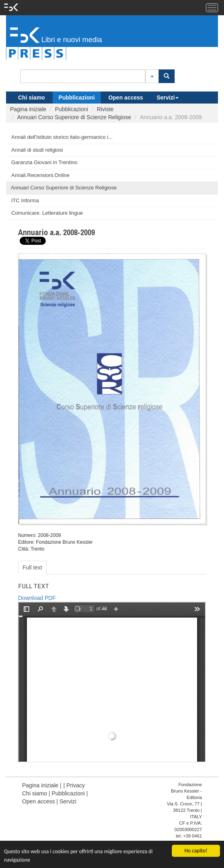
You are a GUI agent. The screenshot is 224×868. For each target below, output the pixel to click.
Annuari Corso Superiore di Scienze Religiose (74, 117)
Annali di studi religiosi (37, 150)
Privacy (75, 785)
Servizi (168, 98)
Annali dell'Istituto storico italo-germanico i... (62, 137)
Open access (126, 98)
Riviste (105, 109)
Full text (32, 567)
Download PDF (37, 598)
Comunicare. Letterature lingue (47, 213)
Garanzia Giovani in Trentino (44, 162)
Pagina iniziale (28, 109)
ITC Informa (25, 200)
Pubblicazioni (77, 98)
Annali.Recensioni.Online (40, 175)
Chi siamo (32, 98)
